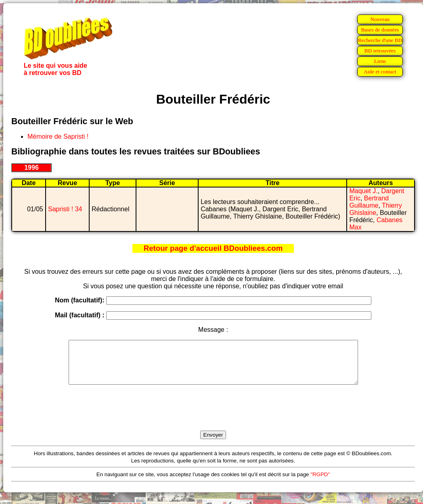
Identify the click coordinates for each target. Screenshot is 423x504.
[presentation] (213, 417)
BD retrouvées (380, 51)
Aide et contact (380, 72)
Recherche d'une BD (380, 40)
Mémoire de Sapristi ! (58, 136)
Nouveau (380, 19)
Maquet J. (363, 191)
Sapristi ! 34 (65, 209)
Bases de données (380, 30)
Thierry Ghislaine (375, 209)
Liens (380, 61)
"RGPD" (320, 483)
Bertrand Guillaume (369, 202)
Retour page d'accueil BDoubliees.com (213, 248)
